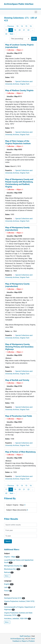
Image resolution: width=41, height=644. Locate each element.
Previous (10, 26)
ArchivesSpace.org (17, 639)
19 (15, 30)
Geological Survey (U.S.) (15, 598)
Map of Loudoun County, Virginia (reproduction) (19, 46)
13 (17, 26)
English (9, 584)
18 (11, 30)
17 (6, 30)
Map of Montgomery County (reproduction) (17, 229)
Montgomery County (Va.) (16, 566)
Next (13, 34)
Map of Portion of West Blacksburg (20, 452)
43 (6, 34)
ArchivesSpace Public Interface (19, 4)
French (8, 591)
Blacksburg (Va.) (12, 569)
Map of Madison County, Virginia (19, 90)
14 (22, 26)
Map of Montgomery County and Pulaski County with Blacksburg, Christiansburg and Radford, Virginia (19, 183)
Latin (7, 587)
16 (31, 26)
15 (26, 26)
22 (28, 30)
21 (24, 30)
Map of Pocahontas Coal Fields (19, 416)
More (7, 576)
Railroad (9, 572)
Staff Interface (25, 636)
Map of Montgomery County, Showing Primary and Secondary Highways (19, 347)
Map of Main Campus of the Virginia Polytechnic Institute (18, 142)
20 (20, 30)
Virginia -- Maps (12, 557)
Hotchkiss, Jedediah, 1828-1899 (17, 619)
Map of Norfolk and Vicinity (17, 380)
